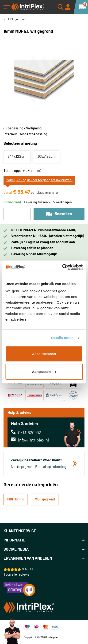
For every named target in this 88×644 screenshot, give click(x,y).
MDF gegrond (17, 19)
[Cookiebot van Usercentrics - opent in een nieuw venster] (63, 267)
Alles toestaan (44, 354)
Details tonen (62, 338)
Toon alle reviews (16, 575)
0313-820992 (30, 433)
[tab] (44, 531)
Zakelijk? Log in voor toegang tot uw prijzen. (39, 180)
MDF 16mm (15, 499)
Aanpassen (44, 372)
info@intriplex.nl (33, 440)
